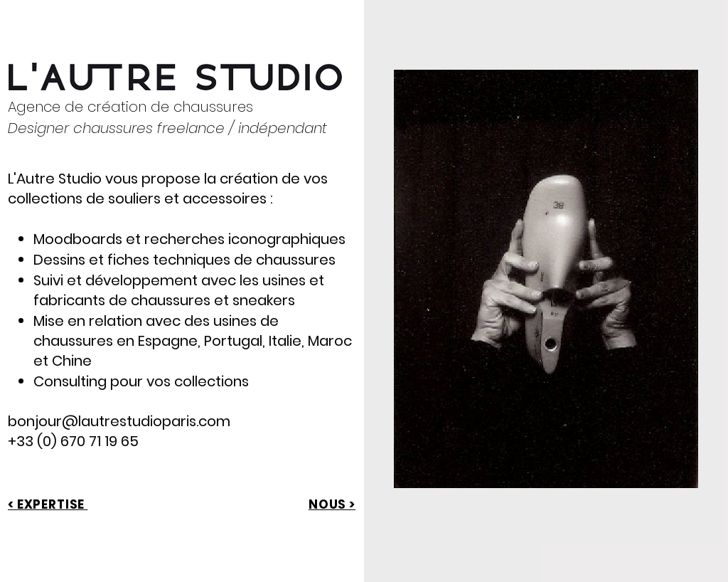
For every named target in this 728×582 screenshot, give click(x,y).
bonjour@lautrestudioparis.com (119, 421)
